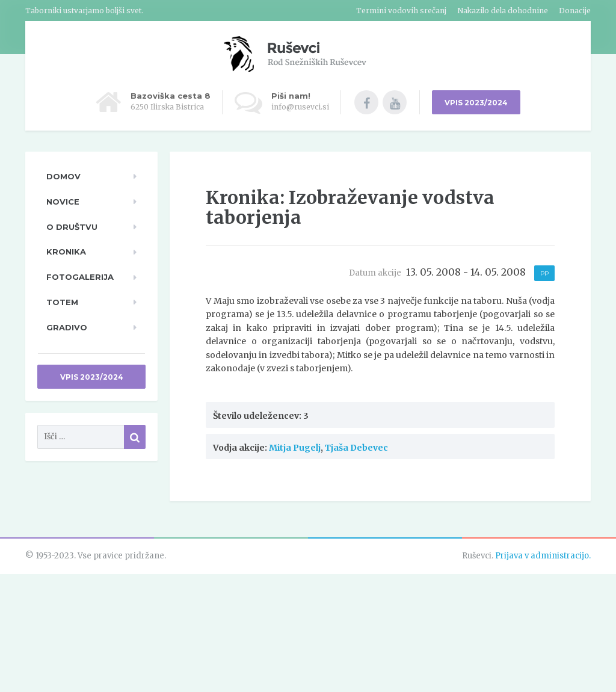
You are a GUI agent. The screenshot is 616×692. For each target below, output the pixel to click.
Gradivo (67, 327)
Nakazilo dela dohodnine (503, 11)
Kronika (66, 252)
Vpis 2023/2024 (92, 377)
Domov (63, 176)
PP (544, 273)
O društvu (72, 227)
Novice (63, 202)
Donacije (575, 11)
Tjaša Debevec (356, 448)
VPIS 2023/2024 (476, 103)
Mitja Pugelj (295, 448)
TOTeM (62, 302)
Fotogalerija (80, 277)
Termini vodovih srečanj (401, 11)
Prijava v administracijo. (543, 556)
